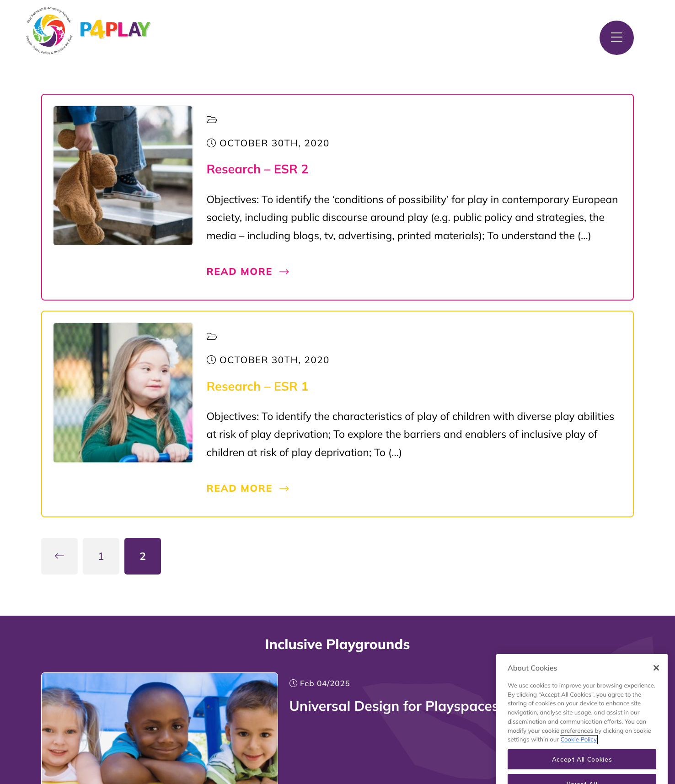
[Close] (656, 677)
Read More (248, 272)
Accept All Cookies (582, 768)
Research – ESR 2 (258, 169)
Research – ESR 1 (258, 386)
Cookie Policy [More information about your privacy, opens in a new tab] (579, 748)
